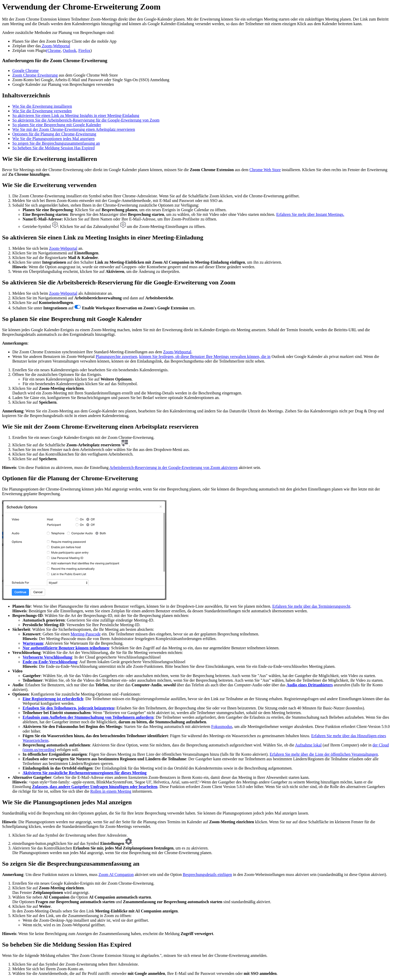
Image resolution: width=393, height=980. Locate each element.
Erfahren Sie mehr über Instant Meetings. (310, 214)
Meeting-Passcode (86, 634)
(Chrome (54, 50)
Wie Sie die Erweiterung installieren (42, 106)
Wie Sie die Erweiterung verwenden (42, 111)
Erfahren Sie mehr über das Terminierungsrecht (311, 606)
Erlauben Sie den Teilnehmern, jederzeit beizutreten (68, 708)
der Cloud (381, 745)
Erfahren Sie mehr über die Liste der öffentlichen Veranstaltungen (324, 754)
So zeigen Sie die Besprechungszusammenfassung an (56, 143)
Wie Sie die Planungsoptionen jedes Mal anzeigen (53, 139)
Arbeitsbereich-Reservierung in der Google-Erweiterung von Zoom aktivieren (174, 468)
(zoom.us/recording (39, 750)
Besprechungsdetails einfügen (208, 875)
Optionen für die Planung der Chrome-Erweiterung (54, 134)
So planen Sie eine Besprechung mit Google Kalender (57, 125)
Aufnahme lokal (308, 745)
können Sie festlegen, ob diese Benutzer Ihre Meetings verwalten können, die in (205, 357)
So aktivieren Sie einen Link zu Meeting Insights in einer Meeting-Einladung (76, 115)
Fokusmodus (222, 727)
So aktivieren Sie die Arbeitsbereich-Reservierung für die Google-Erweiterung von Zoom (86, 120)
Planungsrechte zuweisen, (117, 357)
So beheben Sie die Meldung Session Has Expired (53, 148)
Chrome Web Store (265, 170)
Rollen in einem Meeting (111, 791)
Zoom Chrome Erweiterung (35, 75)
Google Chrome (26, 71)
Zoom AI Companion (116, 875)
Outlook (69, 50)
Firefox (84, 50)
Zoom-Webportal (55, 46)
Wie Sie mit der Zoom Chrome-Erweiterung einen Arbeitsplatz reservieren (74, 129)
